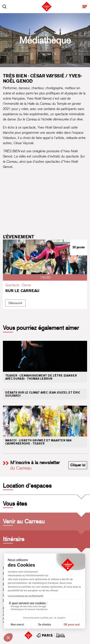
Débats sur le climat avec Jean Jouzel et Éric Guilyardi (43, 394)
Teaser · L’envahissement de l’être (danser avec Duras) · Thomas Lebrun (41, 377)
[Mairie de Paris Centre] (51, 635)
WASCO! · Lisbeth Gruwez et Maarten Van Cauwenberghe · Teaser (38, 442)
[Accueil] (28, 635)
